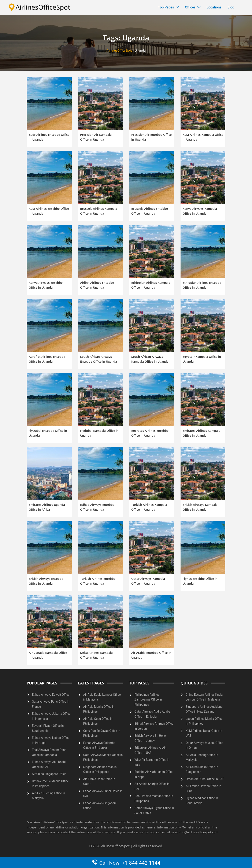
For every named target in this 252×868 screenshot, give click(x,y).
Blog (231, 7)
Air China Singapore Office (49, 774)
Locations (214, 7)
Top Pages (166, 7)
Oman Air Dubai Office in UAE (205, 779)
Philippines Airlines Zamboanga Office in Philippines (148, 700)
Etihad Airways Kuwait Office (51, 695)
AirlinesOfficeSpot (119, 50)
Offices (190, 7)
